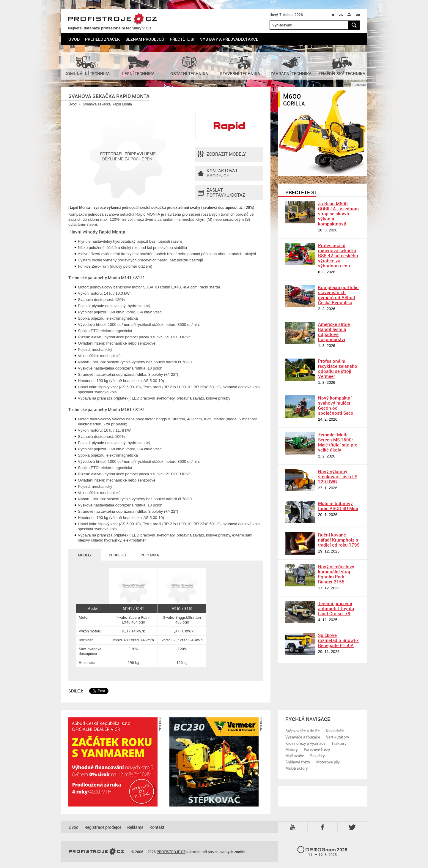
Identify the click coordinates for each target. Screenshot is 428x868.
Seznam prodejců (145, 39)
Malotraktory (297, 768)
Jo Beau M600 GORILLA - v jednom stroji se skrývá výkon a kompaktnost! (338, 214)
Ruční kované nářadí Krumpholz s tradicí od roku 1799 (339, 540)
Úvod (74, 39)
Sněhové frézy (298, 762)
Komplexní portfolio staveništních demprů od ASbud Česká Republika (338, 295)
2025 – (322, 852)
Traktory (339, 743)
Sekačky (317, 756)
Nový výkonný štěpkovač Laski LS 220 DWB (338, 476)
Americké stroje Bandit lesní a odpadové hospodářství (334, 332)
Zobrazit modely (222, 154)
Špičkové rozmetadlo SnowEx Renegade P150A (338, 640)
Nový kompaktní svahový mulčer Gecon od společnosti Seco (336, 405)
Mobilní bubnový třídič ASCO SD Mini (338, 506)
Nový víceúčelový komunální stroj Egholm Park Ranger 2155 (336, 574)
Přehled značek (102, 39)
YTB (294, 827)
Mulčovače (295, 756)
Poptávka (150, 555)
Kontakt (157, 827)
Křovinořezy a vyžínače (305, 743)
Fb (323, 827)
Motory (292, 749)
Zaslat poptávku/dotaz (221, 193)
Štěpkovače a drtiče (303, 731)
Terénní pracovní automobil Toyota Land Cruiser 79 (336, 608)
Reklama (135, 827)
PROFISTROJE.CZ (112, 19)
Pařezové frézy (317, 749)
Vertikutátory (338, 737)
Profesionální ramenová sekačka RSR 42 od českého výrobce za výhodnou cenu (338, 255)
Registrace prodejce (103, 827)
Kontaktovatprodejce (218, 173)
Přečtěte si (182, 39)
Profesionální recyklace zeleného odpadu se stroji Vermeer (338, 368)
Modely (85, 555)
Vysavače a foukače (303, 737)
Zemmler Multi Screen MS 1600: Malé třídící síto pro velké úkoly (338, 442)
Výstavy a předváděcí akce (229, 39)
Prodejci (117, 555)
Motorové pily (328, 762)
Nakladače (335, 731)
